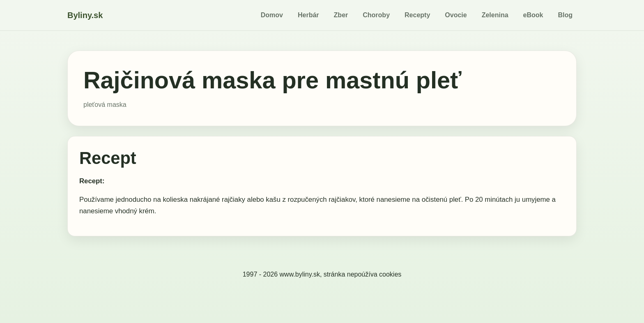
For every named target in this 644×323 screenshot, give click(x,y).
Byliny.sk (85, 15)
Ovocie (456, 15)
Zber (341, 15)
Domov (272, 15)
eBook (533, 15)
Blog (565, 15)
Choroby (376, 15)
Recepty (417, 15)
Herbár (308, 15)
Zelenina (495, 15)
